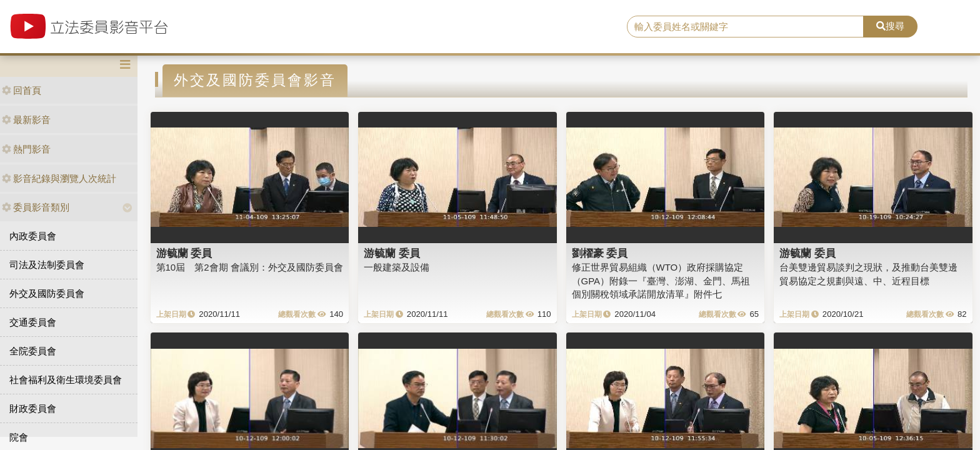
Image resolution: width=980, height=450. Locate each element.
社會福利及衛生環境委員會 (66, 380)
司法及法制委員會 (47, 265)
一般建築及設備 (397, 267)
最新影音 (26, 120)
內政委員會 (33, 236)
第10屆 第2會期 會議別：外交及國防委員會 (250, 267)
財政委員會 (33, 408)
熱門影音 (26, 149)
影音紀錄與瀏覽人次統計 (59, 178)
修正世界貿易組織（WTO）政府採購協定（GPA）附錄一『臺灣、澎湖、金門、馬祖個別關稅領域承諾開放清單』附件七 (661, 281)
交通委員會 (33, 322)
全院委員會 (33, 351)
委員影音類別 (36, 207)
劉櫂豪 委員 (600, 253)
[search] (746, 27)
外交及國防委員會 (47, 293)
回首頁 (22, 90)
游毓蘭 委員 (184, 253)
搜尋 (890, 26)
